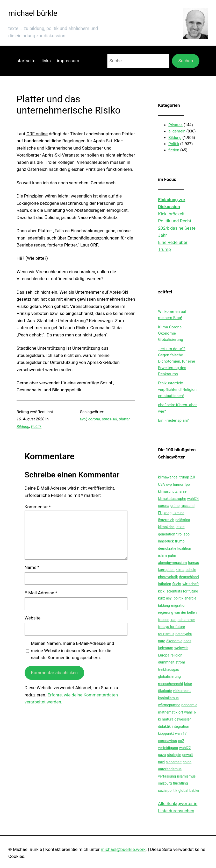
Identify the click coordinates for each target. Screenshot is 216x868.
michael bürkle (33, 13)
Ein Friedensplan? (173, 420)
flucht (177, 584)
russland (188, 506)
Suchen (186, 61)
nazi (161, 762)
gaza (162, 755)
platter (124, 419)
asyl (169, 598)
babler (194, 791)
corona (94, 419)
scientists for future (182, 591)
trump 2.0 (187, 477)
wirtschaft (190, 584)
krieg (168, 513)
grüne (175, 506)
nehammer (186, 620)
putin (172, 555)
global (183, 791)
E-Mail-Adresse (41, 593)
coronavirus (167, 741)
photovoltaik (168, 577)
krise (188, 684)
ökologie (165, 691)
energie (190, 598)
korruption (166, 570)
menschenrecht (171, 684)
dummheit (166, 662)
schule (191, 570)
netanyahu (184, 634)
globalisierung (169, 676)
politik (178, 598)
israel (183, 491)
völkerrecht (182, 691)
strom (180, 662)
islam (162, 555)
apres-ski (109, 419)
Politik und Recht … (177, 221)
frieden (164, 620)
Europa (164, 655)
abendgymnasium (172, 563)
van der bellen (185, 612)
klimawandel (168, 477)
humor (178, 484)
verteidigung (168, 748)
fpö (187, 484)
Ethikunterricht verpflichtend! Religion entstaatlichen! (177, 389)
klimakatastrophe (172, 499)
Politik (36, 427)
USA (161, 484)
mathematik (168, 712)
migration (179, 605)
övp (169, 484)
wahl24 (193, 499)
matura (168, 719)
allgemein (177, 131)
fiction (174, 150)
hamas (193, 563)
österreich (166, 520)
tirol (83, 419)
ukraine (178, 513)
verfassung (167, 776)
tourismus (166, 634)
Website (33, 618)
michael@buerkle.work (123, 849)
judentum (166, 648)
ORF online (37, 134)
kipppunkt (166, 733)
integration (180, 726)
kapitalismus (168, 698)
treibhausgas (168, 669)
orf (181, 712)
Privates (175, 125)
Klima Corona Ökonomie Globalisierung (171, 333)
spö (187, 534)
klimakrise (166, 527)
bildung (164, 605)
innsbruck (166, 541)
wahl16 (190, 712)
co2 (181, 741)
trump (180, 541)
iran (173, 620)
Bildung (23, 427)
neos (187, 641)
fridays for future (171, 627)
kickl (162, 591)
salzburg (165, 783)
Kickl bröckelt (171, 214)
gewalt (187, 755)
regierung (166, 612)
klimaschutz (168, 491)
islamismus (186, 776)
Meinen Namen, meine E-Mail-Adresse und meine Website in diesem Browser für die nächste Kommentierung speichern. (73, 650)
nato (162, 641)
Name (32, 567)
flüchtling (181, 783)
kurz (161, 598)
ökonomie (174, 641)
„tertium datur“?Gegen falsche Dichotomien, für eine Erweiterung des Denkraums (177, 361)
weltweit (181, 648)
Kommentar (38, 507)
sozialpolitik (168, 791)
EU (160, 513)
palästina (183, 520)
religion (176, 655)
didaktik (164, 726)
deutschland (189, 577)
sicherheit (174, 762)
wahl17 (181, 733)
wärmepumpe (169, 705)
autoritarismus (170, 769)
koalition (184, 548)
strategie (174, 755)
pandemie (189, 705)
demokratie (167, 548)
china (187, 762)
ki (159, 719)
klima (180, 570)
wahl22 (185, 748)
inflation (164, 584)
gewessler (183, 719)
